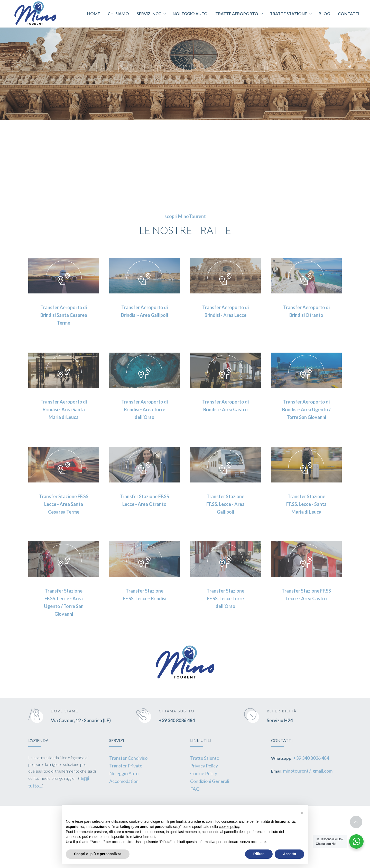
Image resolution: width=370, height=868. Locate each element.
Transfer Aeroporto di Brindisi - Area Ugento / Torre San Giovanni (306, 409)
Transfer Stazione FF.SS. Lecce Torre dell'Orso (225, 598)
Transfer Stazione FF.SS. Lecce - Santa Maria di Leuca (306, 504)
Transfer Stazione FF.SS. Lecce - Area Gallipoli (225, 504)
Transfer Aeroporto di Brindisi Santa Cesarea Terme (64, 315)
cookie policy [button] (229, 827)
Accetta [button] (289, 854)
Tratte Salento (205, 758)
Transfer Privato (126, 766)
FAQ (195, 789)
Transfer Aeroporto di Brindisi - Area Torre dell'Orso (145, 409)
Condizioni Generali (210, 781)
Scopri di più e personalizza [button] (98, 854)
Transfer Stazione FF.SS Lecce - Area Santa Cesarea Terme (64, 504)
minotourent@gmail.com (308, 771)
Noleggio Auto (124, 773)
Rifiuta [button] (259, 854)
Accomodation (124, 781)
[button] (302, 813)
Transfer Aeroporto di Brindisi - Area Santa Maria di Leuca (64, 409)
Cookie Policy (204, 773)
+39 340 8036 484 (177, 720)
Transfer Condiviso (128, 758)
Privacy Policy (204, 766)
